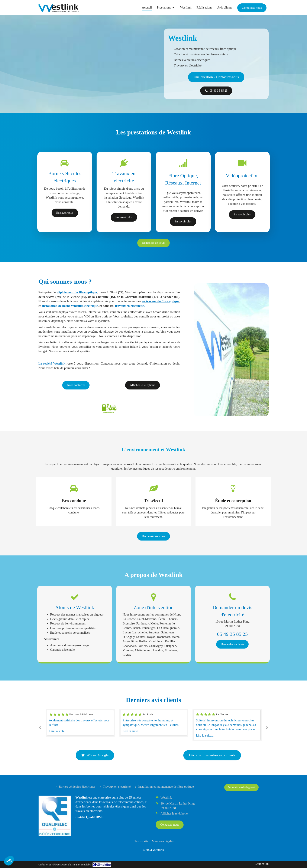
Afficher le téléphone (174, 813)
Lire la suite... (58, 731)
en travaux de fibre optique (161, 301)
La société (52, 363)
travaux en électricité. (130, 306)
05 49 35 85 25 (232, 634)
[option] (154, 723)
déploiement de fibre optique (77, 292)
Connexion (262, 864)
